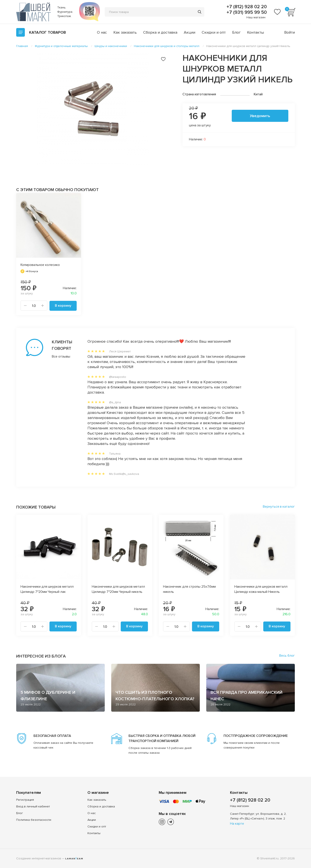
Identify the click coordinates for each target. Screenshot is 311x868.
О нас (102, 32)
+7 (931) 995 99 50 (246, 13)
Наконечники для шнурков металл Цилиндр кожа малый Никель (261, 589)
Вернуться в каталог (279, 506)
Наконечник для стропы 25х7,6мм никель (189, 589)
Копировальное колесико (40, 265)
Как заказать (125, 32)
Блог (236, 32)
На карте (237, 823)
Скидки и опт (214, 32)
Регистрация (25, 800)
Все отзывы (61, 356)
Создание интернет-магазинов (39, 858)
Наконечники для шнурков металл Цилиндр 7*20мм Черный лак (47, 589)
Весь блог (287, 655)
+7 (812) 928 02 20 (246, 7)
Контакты (255, 32)
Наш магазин (256, 17)
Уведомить (260, 116)
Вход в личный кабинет (33, 806)
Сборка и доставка (160, 32)
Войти (290, 32)
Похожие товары (36, 507)
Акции (190, 32)
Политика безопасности (34, 820)
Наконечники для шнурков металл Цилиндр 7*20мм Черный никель (118, 589)
